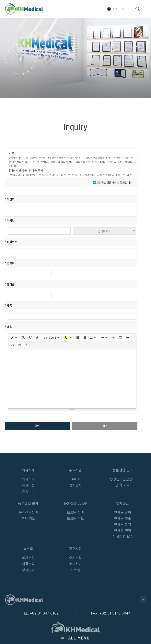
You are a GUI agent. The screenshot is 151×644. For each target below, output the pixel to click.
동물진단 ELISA (76, 503)
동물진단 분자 (28, 503)
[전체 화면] (12, 345)
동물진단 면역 (123, 470)
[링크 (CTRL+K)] (114, 338)
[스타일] (14, 338)
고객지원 (75, 549)
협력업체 (75, 485)
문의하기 (75, 564)
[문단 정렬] (93, 338)
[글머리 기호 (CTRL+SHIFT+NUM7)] (77, 338)
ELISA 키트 (76, 518)
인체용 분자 (123, 525)
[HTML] (19, 345)
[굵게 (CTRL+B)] (24, 338)
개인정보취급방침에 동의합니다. (115, 182)
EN (123, 9)
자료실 (75, 570)
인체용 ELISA (123, 537)
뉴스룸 (28, 549)
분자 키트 (28, 518)
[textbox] (72, 379)
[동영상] (127, 338)
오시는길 (75, 558)
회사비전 (28, 485)
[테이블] (104, 338)
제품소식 (28, 564)
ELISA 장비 (76, 512)
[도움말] (26, 345)
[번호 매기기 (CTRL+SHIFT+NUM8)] (84, 338)
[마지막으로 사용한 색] (66, 338)
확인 (37, 426)
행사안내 (28, 570)
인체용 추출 (123, 518)
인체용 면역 (123, 531)
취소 (105, 426)
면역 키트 (123, 485)
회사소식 (28, 558)
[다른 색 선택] (71, 338)
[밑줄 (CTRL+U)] (30, 338)
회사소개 (28, 470)
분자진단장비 (28, 512)
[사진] (121, 338)
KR (115, 9)
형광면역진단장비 (123, 479)
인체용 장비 (123, 512)
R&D (75, 479)
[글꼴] (52, 338)
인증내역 (28, 491)
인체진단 (123, 503)
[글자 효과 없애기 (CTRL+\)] (37, 338)
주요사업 (75, 470)
